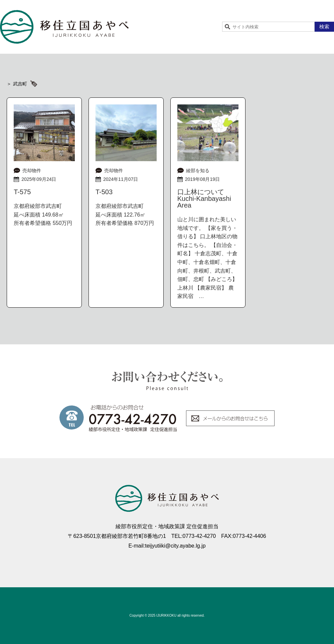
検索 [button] (324, 27)
